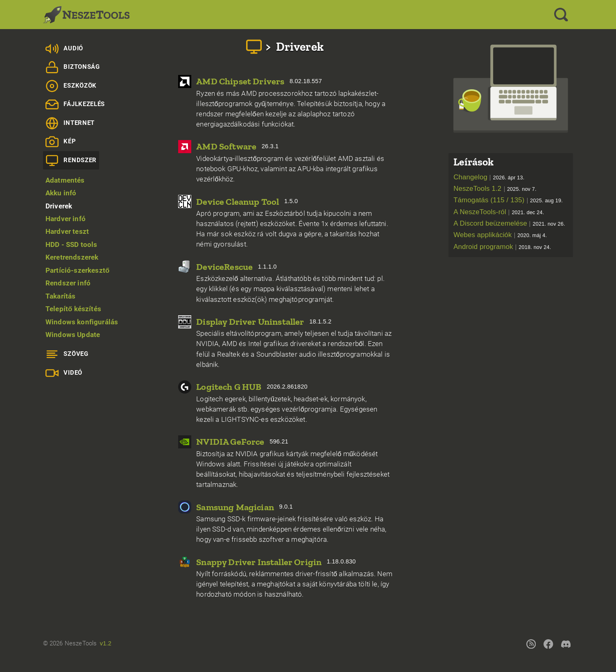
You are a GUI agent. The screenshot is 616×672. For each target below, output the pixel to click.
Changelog (489, 177)
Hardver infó (66, 219)
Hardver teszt (67, 231)
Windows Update (73, 335)
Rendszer (71, 161)
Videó (64, 373)
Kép (61, 142)
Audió (64, 49)
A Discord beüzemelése (509, 223)
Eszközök (71, 86)
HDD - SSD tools (71, 244)
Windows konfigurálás (82, 322)
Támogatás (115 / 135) (508, 200)
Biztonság (73, 67)
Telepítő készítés (73, 309)
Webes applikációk (500, 235)
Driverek (59, 206)
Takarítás (61, 296)
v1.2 (106, 643)
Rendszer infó (68, 283)
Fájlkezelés (75, 104)
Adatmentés (65, 180)
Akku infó (61, 193)
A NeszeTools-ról (499, 212)
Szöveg (67, 354)
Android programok (502, 247)
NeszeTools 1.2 (495, 189)
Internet (70, 123)
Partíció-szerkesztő (77, 270)
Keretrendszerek (72, 257)
